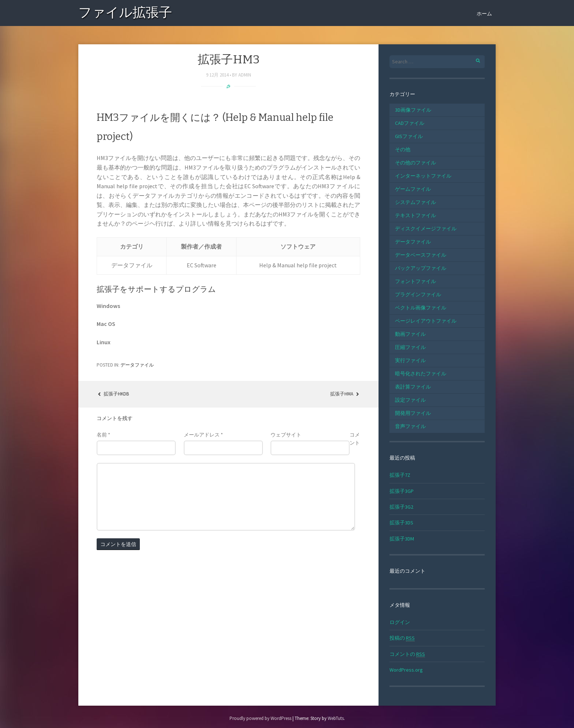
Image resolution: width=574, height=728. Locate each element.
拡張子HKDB (113, 394)
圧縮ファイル (410, 347)
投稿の (402, 638)
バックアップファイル (421, 268)
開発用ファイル (413, 413)
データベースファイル (421, 255)
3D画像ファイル (413, 110)
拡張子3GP (402, 491)
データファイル (137, 365)
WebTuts (336, 718)
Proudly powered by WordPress (260, 718)
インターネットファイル (423, 176)
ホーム (484, 14)
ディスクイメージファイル (426, 229)
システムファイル (415, 202)
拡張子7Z (400, 475)
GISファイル (409, 136)
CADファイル (410, 123)
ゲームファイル (413, 189)
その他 (403, 149)
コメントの (407, 654)
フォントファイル (415, 281)
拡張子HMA (345, 394)
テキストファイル (415, 215)
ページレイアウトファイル (426, 321)
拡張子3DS (401, 523)
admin (245, 75)
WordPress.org (406, 670)
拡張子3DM (402, 539)
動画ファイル (410, 334)
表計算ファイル (413, 387)
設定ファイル (410, 400)
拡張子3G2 (401, 507)
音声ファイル (410, 426)
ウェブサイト (286, 435)
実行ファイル (410, 360)
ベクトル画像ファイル (421, 308)
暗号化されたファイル (421, 374)
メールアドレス (203, 435)
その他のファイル (415, 163)
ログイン (400, 622)
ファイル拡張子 (125, 14)
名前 (103, 435)
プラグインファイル (418, 294)
